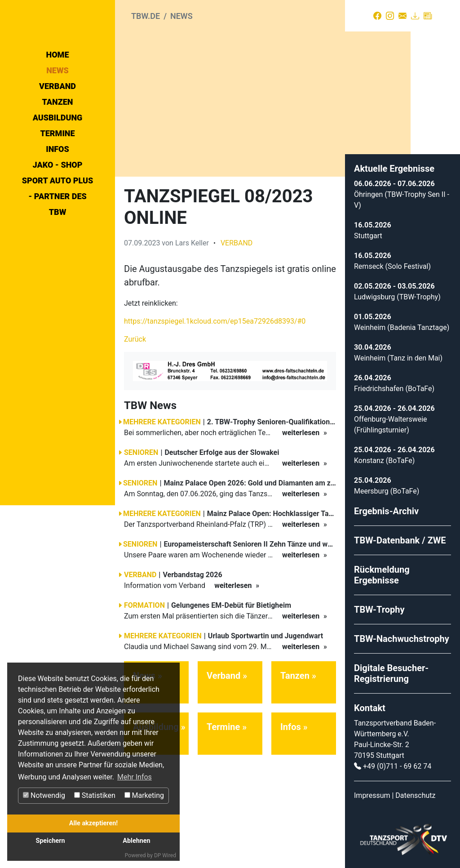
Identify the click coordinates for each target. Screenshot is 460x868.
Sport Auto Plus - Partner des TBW (58, 272)
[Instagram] (390, 16)
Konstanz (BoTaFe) (384, 456)
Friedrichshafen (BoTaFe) (394, 385)
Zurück (135, 335)
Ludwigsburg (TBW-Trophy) (397, 293)
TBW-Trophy (379, 605)
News (57, 146)
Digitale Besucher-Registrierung (391, 669)
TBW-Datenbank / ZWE (400, 536)
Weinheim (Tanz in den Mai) (398, 354)
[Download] (415, 16)
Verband (57, 162)
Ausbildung (58, 193)
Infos (57, 225)
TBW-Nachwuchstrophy (402, 635)
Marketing (144, 795)
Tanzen (58, 177)
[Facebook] (377, 16)
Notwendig (44, 795)
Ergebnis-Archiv (386, 507)
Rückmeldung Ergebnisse (382, 571)
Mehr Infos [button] (135, 777)
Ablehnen (136, 841)
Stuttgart (368, 232)
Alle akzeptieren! (93, 823)
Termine (57, 209)
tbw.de (146, 16)
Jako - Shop (58, 240)
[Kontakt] (402, 16)
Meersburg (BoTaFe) (387, 487)
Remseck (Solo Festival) (392, 262)
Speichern (50, 841)
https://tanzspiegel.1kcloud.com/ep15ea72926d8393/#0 (215, 317)
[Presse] (428, 16)
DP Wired (165, 855)
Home (58, 130)
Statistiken (95, 795)
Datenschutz (415, 791)
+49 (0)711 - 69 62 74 (397, 762)
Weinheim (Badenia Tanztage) (402, 323)
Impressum (372, 791)
